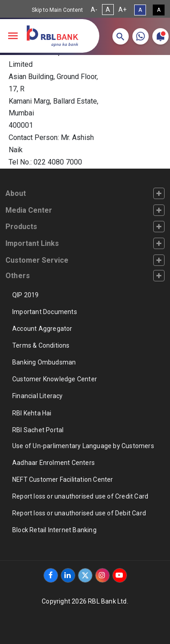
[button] (121, 36)
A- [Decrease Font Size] (94, 10)
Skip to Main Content (57, 10)
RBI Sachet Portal (38, 430)
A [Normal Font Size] (108, 10)
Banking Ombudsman (44, 362)
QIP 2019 (26, 295)
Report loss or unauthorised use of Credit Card (80, 496)
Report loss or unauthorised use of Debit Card (79, 513)
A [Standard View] (140, 10)
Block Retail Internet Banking (54, 530)
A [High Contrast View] (159, 10)
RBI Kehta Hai (32, 413)
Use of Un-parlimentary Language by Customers (83, 446)
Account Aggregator (42, 329)
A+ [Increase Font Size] (122, 10)
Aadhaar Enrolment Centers (53, 463)
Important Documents (45, 312)
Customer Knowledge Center (55, 379)
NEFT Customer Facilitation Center (63, 479)
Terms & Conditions (41, 345)
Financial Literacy (38, 396)
